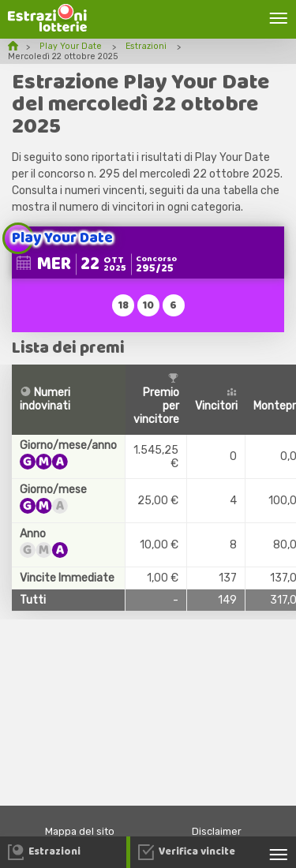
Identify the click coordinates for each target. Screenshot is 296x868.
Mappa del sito (80, 831)
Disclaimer (217, 831)
